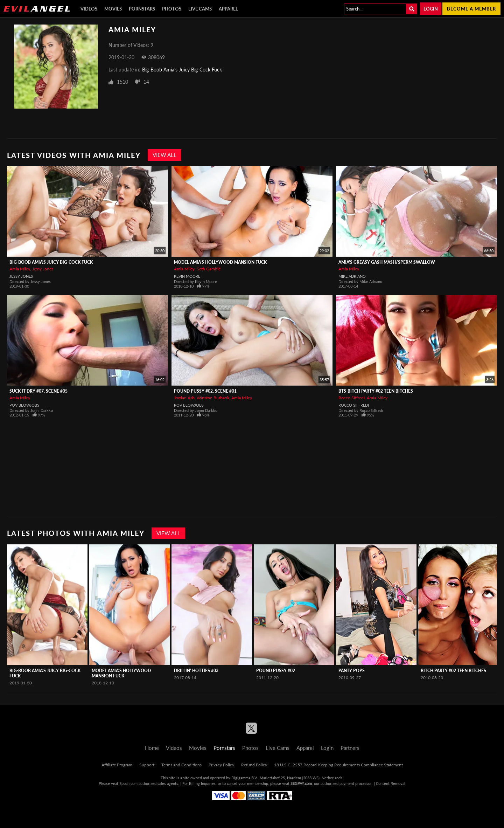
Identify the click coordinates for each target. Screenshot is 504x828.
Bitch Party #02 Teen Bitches (453, 671)
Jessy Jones (43, 269)
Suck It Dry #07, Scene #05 (38, 391)
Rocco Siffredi (352, 398)
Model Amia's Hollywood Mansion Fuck (220, 262)
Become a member (471, 9)
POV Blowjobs (24, 405)
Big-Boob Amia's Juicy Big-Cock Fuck (182, 70)
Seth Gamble (209, 269)
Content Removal (391, 783)
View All (164, 155)
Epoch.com (128, 783)
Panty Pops (352, 671)
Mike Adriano (352, 276)
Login (431, 9)
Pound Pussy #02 (276, 671)
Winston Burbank (213, 398)
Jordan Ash (184, 398)
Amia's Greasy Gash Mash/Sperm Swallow (387, 262)
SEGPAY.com (301, 783)
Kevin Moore (187, 276)
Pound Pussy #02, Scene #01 (205, 391)
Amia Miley (20, 269)
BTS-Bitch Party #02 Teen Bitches (376, 391)
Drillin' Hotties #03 (196, 671)
